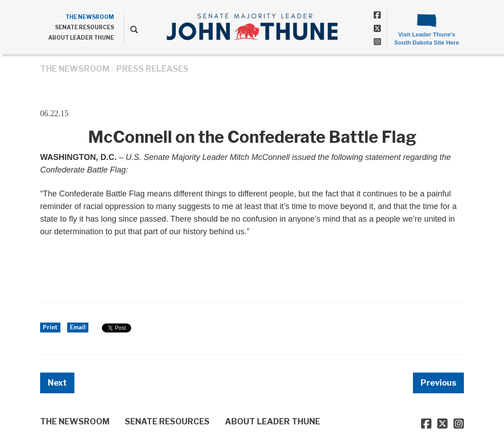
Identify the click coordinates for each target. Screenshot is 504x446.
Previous (438, 383)
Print (50, 327)
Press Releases (152, 69)
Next (57, 383)
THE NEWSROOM (90, 17)
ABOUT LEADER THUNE (81, 38)
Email (78, 327)
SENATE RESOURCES (85, 27)
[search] (131, 29)
